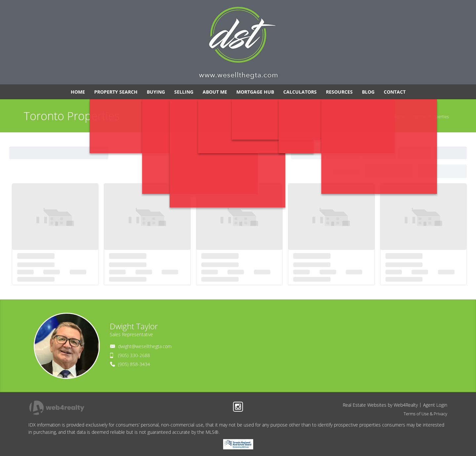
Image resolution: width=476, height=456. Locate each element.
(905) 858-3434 (134, 364)
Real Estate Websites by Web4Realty (380, 405)
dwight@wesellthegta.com (145, 346)
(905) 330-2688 (134, 355)
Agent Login (435, 405)
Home (399, 116)
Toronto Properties (430, 116)
